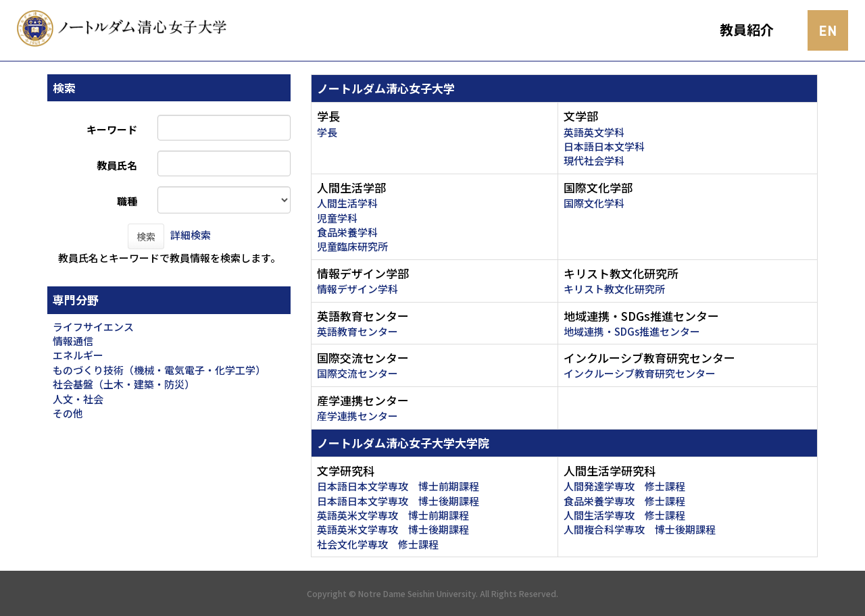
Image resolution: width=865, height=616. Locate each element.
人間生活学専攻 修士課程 (624, 515)
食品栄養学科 (347, 232)
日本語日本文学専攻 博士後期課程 (398, 501)
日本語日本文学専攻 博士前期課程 (398, 486)
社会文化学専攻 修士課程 (378, 544)
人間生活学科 (347, 203)
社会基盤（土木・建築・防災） (124, 384)
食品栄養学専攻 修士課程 (624, 501)
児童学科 (337, 218)
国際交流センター (357, 373)
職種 (127, 201)
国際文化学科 (594, 203)
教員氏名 (117, 165)
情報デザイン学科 (357, 289)
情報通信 (73, 341)
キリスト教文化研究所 (614, 289)
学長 (327, 132)
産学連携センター (357, 416)
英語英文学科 (594, 132)
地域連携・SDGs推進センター (632, 331)
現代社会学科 (594, 160)
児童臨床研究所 (352, 246)
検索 (146, 236)
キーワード (112, 129)
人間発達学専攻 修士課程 (624, 486)
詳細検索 (191, 235)
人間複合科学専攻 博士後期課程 (640, 529)
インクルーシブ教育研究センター (640, 373)
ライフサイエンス (93, 327)
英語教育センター (357, 331)
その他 (68, 413)
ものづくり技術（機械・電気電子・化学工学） (159, 370)
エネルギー (78, 355)
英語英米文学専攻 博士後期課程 (393, 529)
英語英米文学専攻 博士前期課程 (393, 515)
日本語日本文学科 (604, 146)
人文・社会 (78, 399)
